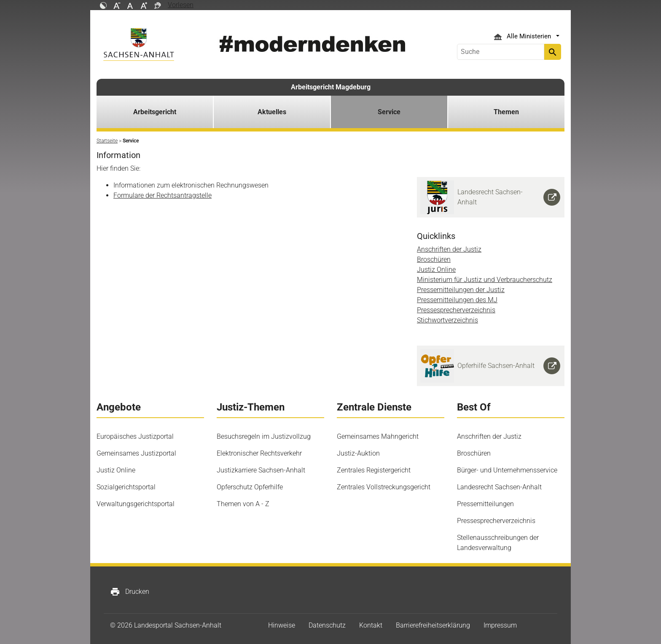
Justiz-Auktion (358, 453)
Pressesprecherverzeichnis (456, 310)
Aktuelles (272, 112)
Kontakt (371, 625)
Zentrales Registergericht (374, 470)
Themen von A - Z (243, 504)
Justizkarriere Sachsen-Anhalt (261, 470)
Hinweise (282, 625)
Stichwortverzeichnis (447, 320)
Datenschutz (327, 625)
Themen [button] (506, 112)
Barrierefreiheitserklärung (433, 625)
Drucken (130, 592)
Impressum (500, 625)
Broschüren (434, 259)
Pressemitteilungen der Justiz (461, 290)
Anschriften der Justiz (449, 249)
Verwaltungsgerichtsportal (136, 504)
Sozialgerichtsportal (126, 487)
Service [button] (389, 112)
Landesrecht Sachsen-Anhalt (499, 487)
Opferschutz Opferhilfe (250, 487)
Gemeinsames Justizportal (136, 453)
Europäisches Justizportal (135, 436)
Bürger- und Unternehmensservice (507, 470)
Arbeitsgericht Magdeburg (331, 87)
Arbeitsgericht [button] (155, 112)
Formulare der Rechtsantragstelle (163, 195)
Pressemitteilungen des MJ (457, 300)
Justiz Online (436, 270)
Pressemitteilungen (485, 504)
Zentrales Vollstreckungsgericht (384, 487)
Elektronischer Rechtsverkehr (259, 453)
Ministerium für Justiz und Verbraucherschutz (485, 280)
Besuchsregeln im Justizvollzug (264, 436)
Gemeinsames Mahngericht (378, 436)
